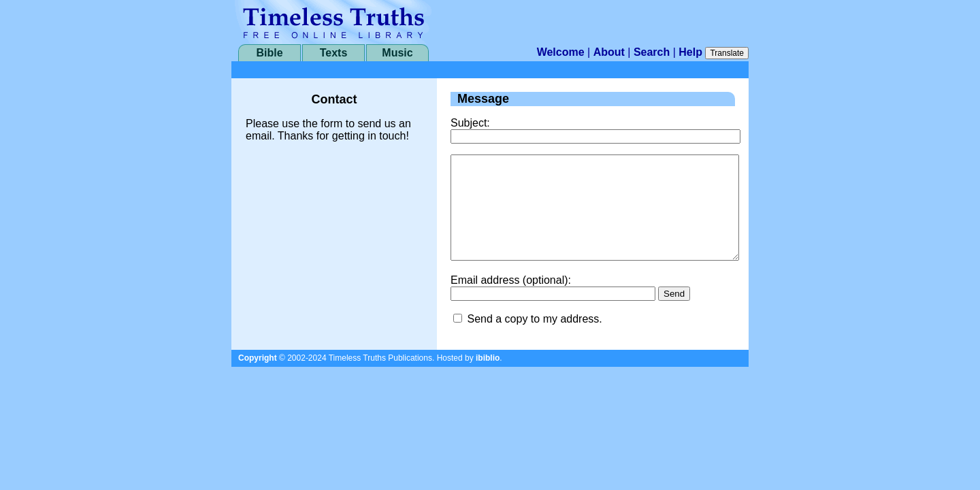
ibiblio (488, 378)
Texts (334, 53)
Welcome (561, 52)
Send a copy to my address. (534, 339)
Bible (269, 53)
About (609, 52)
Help (690, 52)
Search (652, 52)
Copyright (258, 378)
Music (397, 53)
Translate (727, 53)
